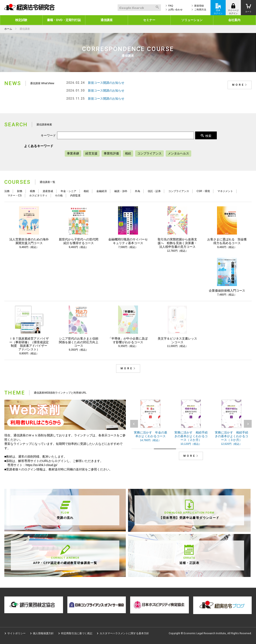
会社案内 (234, 20)
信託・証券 (154, 191)
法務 (7, 191)
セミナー (149, 20)
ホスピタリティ (38, 195)
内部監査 (75, 195)
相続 (128, 153)
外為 (138, 191)
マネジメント (225, 191)
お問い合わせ (175, 10)
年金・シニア (68, 191)
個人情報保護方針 (43, 633)
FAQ (171, 6)
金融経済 (102, 191)
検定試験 (21, 20)
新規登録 (199, 6)
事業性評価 (111, 153)
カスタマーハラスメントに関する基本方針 (124, 633)
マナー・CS (15, 195)
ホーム (8, 29)
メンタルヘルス (178, 153)
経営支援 (91, 153)
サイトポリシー (16, 633)
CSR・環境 (203, 191)
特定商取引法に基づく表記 (77, 633)
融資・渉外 (121, 191)
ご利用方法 (200, 10)
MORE (240, 85)
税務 (32, 191)
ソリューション (192, 20)
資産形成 (48, 191)
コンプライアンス (149, 153)
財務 (20, 191)
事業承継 (73, 153)
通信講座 (107, 20)
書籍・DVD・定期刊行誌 (64, 20)
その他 (59, 195)
